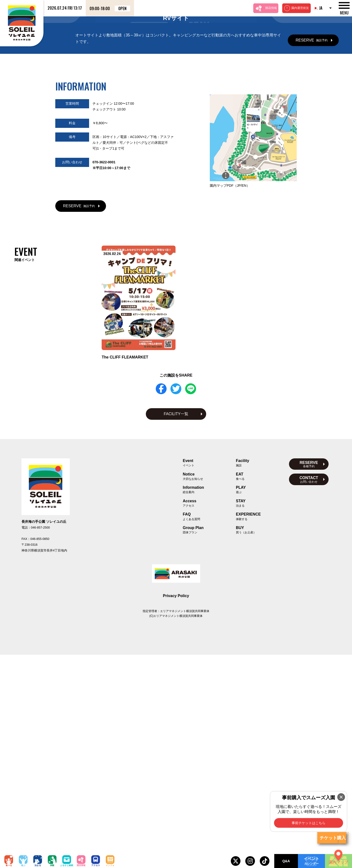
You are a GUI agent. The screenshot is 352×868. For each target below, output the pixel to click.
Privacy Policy (176, 809)
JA (318, 8)
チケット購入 (333, 838)
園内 (230, 399)
